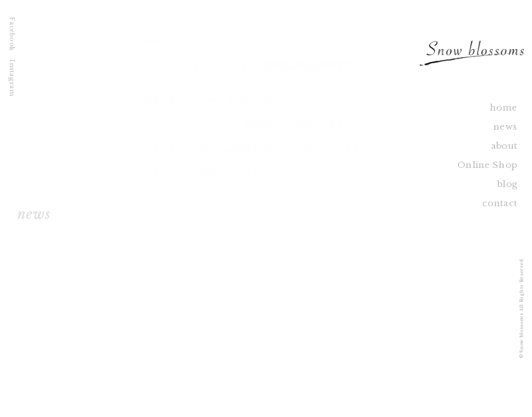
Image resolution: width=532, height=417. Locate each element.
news (505, 127)
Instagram (12, 78)
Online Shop (487, 165)
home (503, 107)
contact (500, 203)
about (504, 146)
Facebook (12, 34)
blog (507, 184)
